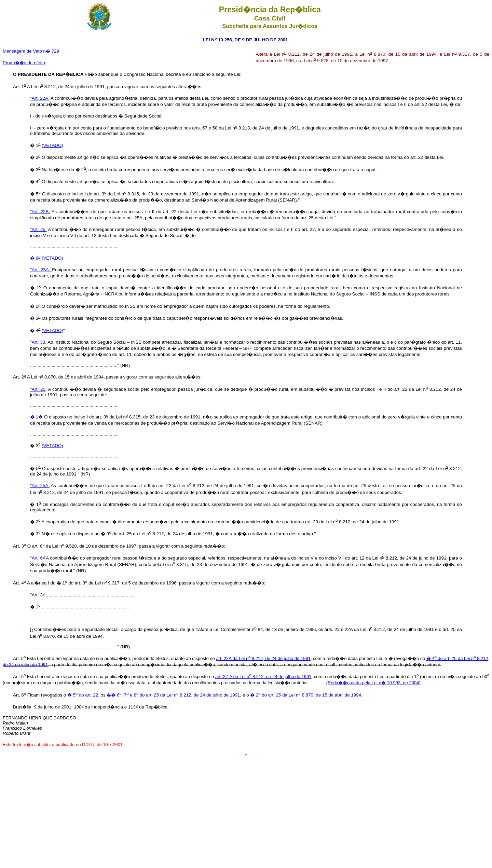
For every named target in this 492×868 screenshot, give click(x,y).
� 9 (35, 258)
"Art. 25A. (41, 270)
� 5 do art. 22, (83, 695)
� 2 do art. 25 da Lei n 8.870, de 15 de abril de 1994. (306, 695)
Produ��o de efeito (24, 63)
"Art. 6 (37, 558)
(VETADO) (52, 145)
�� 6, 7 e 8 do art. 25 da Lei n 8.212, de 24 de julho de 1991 (173, 695)
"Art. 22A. (40, 98)
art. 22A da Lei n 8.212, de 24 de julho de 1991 (263, 658)
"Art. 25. (38, 229)
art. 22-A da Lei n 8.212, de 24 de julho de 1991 (263, 677)
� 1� (37, 417)
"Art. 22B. (40, 212)
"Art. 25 (38, 389)
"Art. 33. (38, 342)
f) (31, 629)
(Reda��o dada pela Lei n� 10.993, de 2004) (373, 683)
